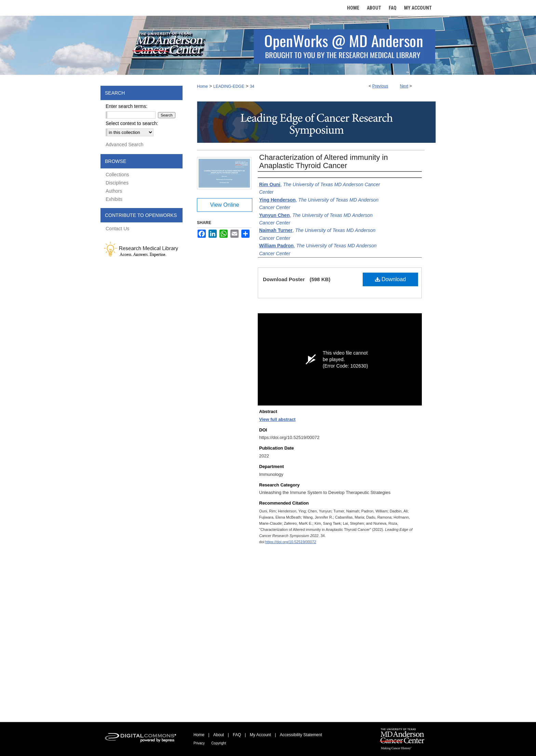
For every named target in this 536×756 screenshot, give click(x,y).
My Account (260, 735)
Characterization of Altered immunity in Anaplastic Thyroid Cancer (324, 161)
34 (252, 86)
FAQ (237, 735)
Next (404, 86)
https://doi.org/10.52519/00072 (291, 542)
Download (391, 279)
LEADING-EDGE (229, 86)
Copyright (219, 743)
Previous (380, 86)
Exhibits (114, 199)
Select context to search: (132, 123)
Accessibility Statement (301, 735)
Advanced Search (125, 145)
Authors (114, 191)
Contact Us (117, 229)
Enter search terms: (126, 106)
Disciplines (117, 183)
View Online (224, 205)
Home (202, 86)
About (219, 735)
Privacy (199, 743)
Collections (117, 175)
